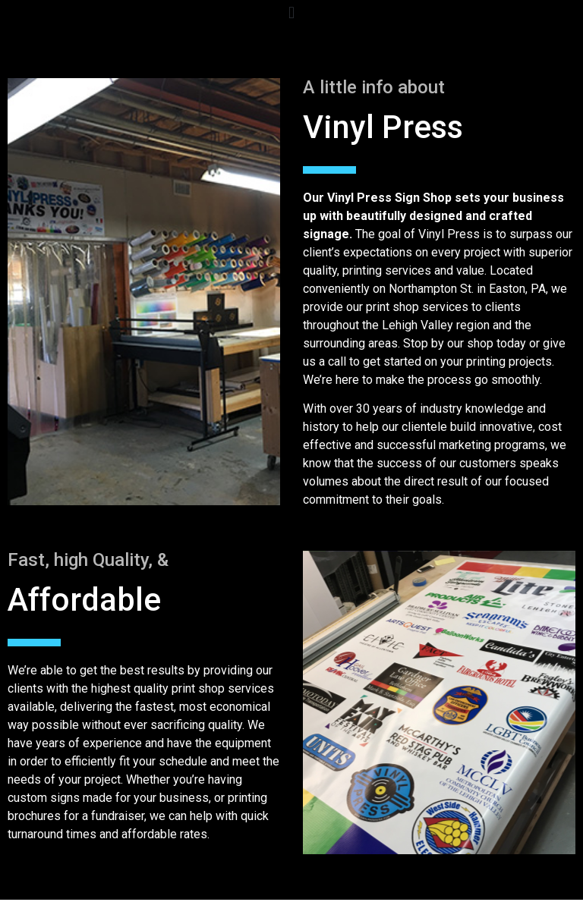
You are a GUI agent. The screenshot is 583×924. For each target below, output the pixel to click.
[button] (291, 13)
